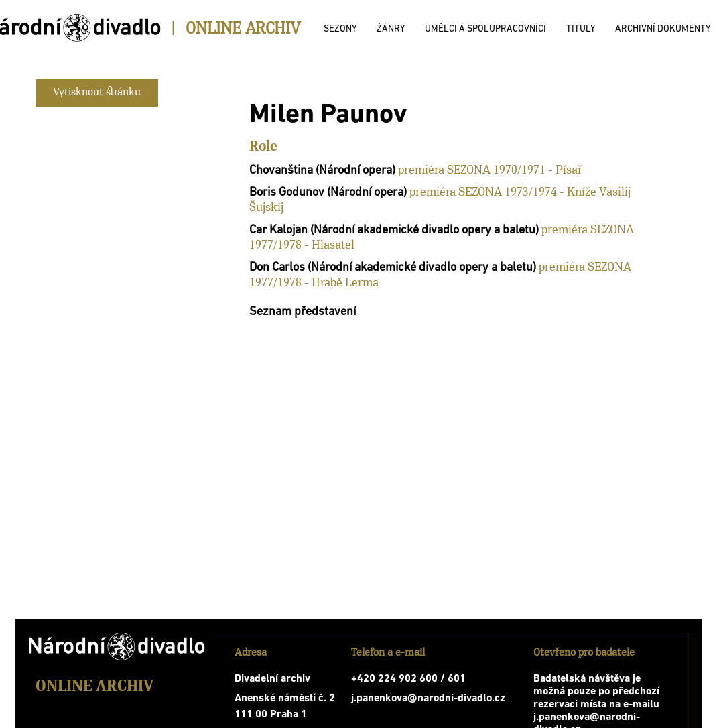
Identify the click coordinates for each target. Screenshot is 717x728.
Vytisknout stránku (97, 93)
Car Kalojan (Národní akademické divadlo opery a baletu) (394, 230)
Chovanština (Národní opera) (322, 171)
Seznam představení (303, 312)
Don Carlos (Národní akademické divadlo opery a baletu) (393, 268)
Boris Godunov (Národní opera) (328, 193)
